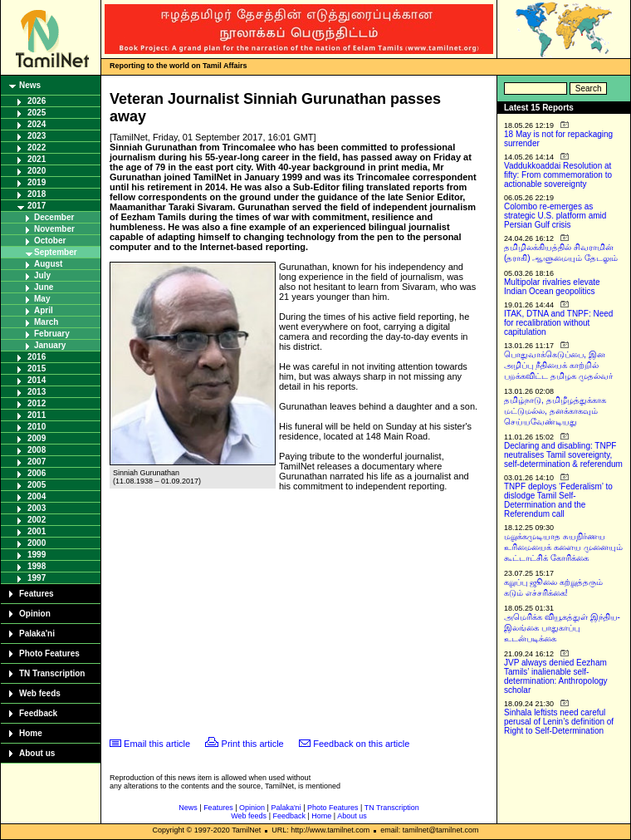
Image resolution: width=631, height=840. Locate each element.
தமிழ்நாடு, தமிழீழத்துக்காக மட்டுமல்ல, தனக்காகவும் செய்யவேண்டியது (555, 411)
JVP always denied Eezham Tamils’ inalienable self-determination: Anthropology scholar (556, 676)
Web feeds (40, 693)
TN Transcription (52, 673)
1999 (37, 555)
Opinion (35, 614)
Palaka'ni (37, 634)
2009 (37, 438)
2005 (37, 485)
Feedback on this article (361, 744)
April (44, 310)
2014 (37, 380)
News (30, 85)
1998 (37, 566)
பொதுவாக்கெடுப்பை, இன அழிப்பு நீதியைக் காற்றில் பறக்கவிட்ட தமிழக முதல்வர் (558, 365)
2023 (37, 136)
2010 (37, 427)
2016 (37, 357)
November (54, 229)
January (50, 345)
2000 (37, 543)
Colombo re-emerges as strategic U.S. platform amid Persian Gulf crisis (555, 216)
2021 (37, 159)
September (56, 252)
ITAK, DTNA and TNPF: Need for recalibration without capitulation (558, 323)
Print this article (253, 744)
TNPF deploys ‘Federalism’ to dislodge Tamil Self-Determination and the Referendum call (558, 500)
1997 (37, 578)
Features (37, 594)
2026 (37, 101)
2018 (37, 194)
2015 (37, 368)
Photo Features (49, 653)
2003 (37, 508)
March (46, 322)
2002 (37, 520)
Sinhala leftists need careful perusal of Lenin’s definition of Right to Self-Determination (559, 722)
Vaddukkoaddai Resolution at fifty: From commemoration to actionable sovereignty (558, 175)
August (48, 264)
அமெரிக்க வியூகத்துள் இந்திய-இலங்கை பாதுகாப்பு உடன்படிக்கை (562, 628)
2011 (37, 415)
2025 (37, 113)
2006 (37, 473)
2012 (37, 403)
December (54, 217)
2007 (37, 462)
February (52, 334)
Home (31, 733)
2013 (37, 392)
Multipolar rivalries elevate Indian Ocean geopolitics (552, 287)
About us (37, 753)
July (42, 275)
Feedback (38, 713)
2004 (37, 496)
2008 (37, 450)
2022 (37, 147)
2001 (37, 531)
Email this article (157, 744)
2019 (37, 182)
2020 (37, 171)
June (44, 287)
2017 (37, 206)
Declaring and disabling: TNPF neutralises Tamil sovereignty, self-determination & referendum (563, 455)
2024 (37, 124)
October (50, 241)
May (42, 299)
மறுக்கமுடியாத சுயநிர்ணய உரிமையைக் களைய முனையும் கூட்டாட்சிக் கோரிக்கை (563, 547)
